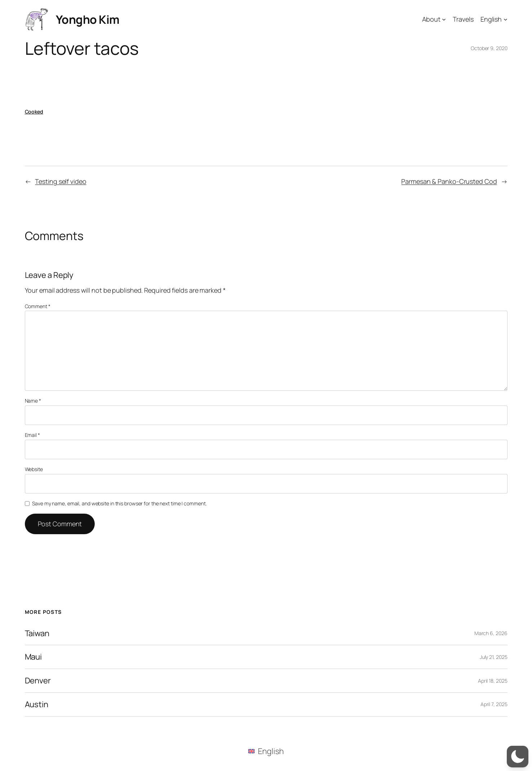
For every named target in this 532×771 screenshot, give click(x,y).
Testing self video (61, 181)
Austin (37, 704)
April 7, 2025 (494, 704)
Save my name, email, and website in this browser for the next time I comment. (119, 503)
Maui (33, 657)
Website (34, 469)
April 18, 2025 (493, 681)
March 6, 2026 (491, 633)
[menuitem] (266, 751)
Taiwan (37, 633)
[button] (518, 757)
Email (32, 435)
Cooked (34, 112)
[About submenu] (444, 19)
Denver (38, 681)
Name (33, 401)
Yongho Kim (88, 19)
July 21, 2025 (494, 657)
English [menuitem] (271, 751)
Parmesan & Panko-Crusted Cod (449, 181)
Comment (38, 306)
